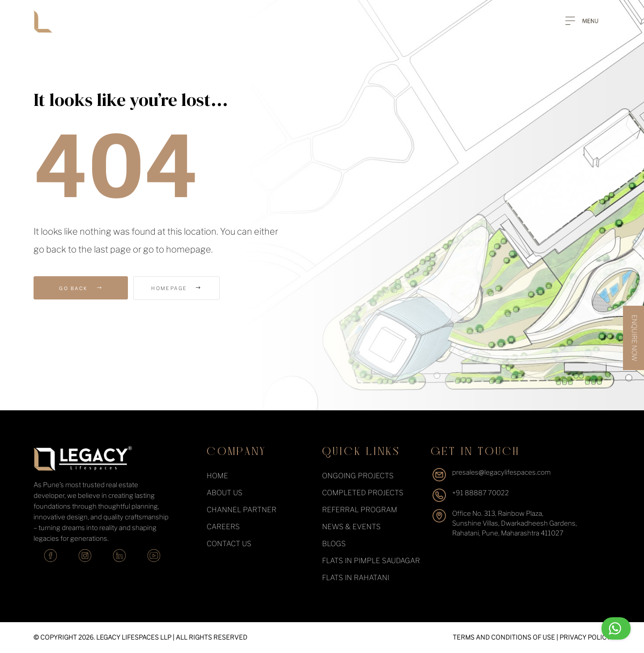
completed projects (363, 493)
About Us (225, 493)
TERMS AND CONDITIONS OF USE (504, 637)
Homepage (184, 288)
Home (217, 476)
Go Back (81, 288)
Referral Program (360, 510)
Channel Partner (241, 510)
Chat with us (594, 628)
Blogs (334, 544)
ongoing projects (358, 476)
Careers (223, 527)
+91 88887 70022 (481, 493)
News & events (351, 527)
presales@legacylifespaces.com (501, 472)
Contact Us (229, 544)
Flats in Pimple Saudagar (371, 561)
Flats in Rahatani (356, 578)
